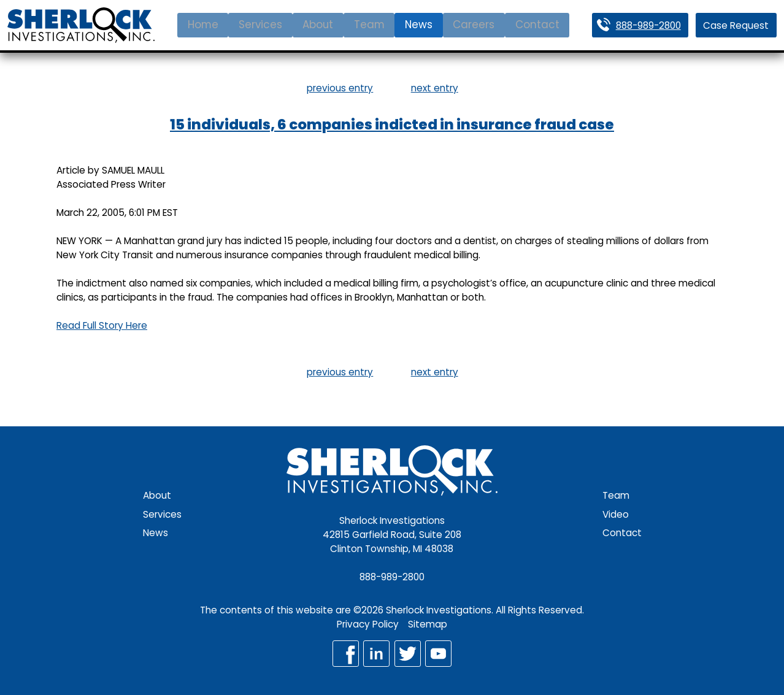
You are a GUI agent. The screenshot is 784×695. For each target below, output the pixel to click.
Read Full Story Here (102, 325)
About (318, 25)
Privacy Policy (368, 624)
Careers (474, 25)
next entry (435, 88)
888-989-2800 (648, 25)
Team (369, 25)
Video (616, 514)
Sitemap (428, 624)
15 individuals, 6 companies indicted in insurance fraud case (392, 125)
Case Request (736, 25)
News (419, 25)
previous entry (340, 88)
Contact (537, 25)
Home (203, 25)
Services (260, 25)
